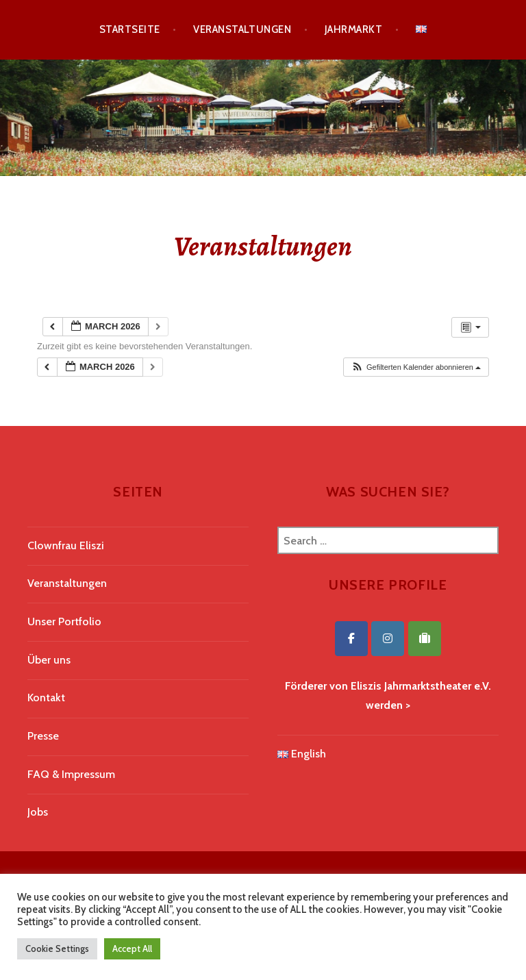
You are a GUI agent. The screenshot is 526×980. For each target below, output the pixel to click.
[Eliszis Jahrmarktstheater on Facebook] (351, 639)
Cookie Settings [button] (57, 948)
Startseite (130, 29)
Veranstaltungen (242, 29)
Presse (43, 736)
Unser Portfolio (64, 621)
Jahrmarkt (353, 29)
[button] (416, 367)
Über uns (49, 660)
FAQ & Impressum (71, 774)
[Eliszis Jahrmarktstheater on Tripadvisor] (425, 639)
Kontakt (46, 698)
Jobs (38, 812)
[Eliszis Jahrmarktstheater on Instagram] (388, 639)
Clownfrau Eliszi (66, 545)
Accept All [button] (132, 948)
